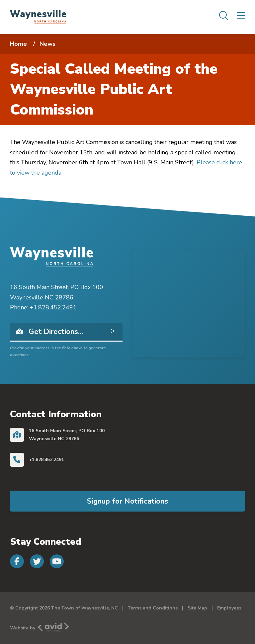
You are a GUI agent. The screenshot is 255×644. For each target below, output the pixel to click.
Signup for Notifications (127, 501)
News (47, 44)
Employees (229, 608)
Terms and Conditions (153, 608)
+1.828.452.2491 (46, 460)
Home (18, 44)
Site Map (197, 608)
